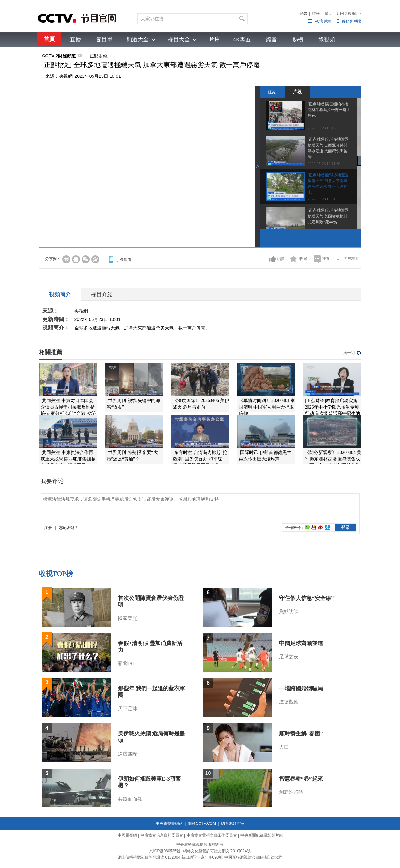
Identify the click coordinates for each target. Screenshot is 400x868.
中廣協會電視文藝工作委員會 (212, 835)
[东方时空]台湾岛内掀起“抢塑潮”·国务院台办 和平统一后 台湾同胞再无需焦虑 (200, 459)
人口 (284, 747)
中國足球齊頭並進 (301, 643)
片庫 (215, 40)
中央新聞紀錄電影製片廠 (262, 835)
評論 (326, 258)
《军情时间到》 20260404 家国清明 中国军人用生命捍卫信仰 (267, 407)
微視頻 (327, 40)
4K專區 (242, 40)
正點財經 (99, 56)
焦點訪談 (289, 611)
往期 (272, 92)
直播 (75, 40)
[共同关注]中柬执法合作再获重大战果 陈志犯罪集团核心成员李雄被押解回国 (68, 459)
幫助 (328, 14)
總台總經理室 (233, 823)
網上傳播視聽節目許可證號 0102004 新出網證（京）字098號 (170, 857)
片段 (297, 92)
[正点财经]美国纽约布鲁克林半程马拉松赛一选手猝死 (329, 110)
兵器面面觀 (130, 799)
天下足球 (128, 709)
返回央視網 (349, 14)
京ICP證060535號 (165, 851)
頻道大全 (138, 40)
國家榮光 (128, 618)
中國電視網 (127, 835)
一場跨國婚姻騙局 (301, 688)
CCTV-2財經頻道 (59, 56)
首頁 (49, 39)
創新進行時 (291, 792)
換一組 (349, 353)
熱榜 (298, 40)
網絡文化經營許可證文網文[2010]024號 (217, 851)
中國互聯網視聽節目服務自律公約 (253, 857)
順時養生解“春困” (301, 734)
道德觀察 (289, 702)
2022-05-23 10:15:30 (324, 128)
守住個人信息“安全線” (307, 598)
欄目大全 (179, 40)
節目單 (104, 40)
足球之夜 (289, 657)
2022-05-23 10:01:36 (324, 199)
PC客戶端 (323, 21)
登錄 (303, 14)
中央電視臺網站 (169, 823)
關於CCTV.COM (202, 823)
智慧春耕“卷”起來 (301, 779)
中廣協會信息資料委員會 (162, 835)
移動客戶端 (351, 21)
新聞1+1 (127, 663)
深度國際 (128, 754)
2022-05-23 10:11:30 (324, 164)
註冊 (316, 14)
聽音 (271, 40)
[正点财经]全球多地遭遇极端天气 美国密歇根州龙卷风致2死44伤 (328, 216)
